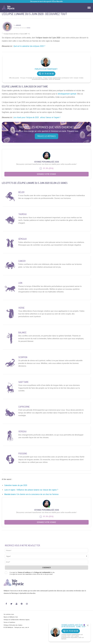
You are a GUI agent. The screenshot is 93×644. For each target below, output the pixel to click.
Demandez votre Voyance (46, 174)
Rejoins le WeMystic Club (11, 617)
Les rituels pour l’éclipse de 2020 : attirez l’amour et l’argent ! (37, 117)
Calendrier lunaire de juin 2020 (16, 485)
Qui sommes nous (9, 614)
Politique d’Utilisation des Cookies (13, 625)
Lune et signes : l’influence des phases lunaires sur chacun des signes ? (31, 490)
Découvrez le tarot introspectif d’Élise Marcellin (46, 1)
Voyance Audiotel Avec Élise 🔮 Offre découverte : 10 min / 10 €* (74, 626)
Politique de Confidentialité (42, 572)
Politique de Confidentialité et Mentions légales (17, 620)
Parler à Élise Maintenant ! (46, 69)
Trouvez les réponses (46, 136)
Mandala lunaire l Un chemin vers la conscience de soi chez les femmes (31, 494)
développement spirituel (67, 94)
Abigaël (19, 25)
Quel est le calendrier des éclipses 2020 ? (29, 46)
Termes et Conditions (24, 572)
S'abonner (46, 568)
